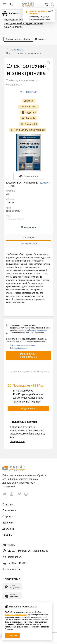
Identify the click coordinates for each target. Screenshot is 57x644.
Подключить (28, 408)
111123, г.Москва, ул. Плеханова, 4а (28, 551)
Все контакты (11, 569)
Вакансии (8, 523)
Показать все (29, 227)
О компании (9, 510)
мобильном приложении (37, 330)
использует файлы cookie (16, 615)
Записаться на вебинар (18, 39)
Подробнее (41, 39)
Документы (9, 529)
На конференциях (20, 348)
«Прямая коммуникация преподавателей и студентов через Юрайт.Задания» (23, 23)
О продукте (9, 517)
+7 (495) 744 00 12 (18, 563)
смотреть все (17, 441)
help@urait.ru (15, 557)
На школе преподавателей (23, 346)
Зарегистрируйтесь (38, 11)
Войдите (33, 14)
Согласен (12, 635)
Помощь (7, 535)
